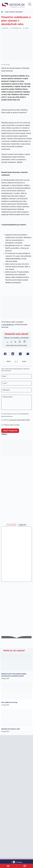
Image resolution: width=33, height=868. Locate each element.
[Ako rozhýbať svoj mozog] (16, 691)
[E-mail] (28, 354)
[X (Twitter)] (20, 354)
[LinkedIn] (13, 354)
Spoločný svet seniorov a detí (11, 729)
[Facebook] (5, 354)
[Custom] (8, 866)
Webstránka (6, 390)
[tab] (11, 525)
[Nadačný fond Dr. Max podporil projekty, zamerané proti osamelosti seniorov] (16, 662)
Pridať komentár (8, 397)
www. (8, 325)
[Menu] (30, 4)
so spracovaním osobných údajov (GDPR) (19, 420)
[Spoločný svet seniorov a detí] (16, 717)
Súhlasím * (17, 420)
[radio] (8, 342)
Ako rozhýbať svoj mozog (9, 702)
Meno (5, 376)
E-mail (5, 383)
